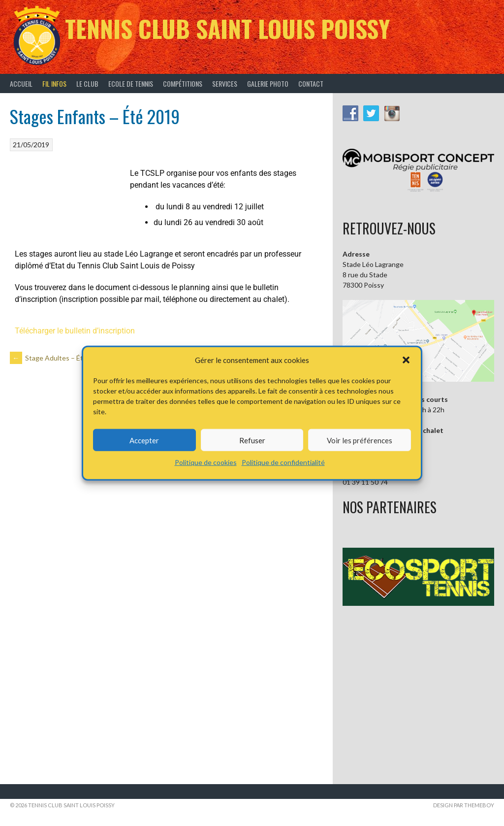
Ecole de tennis (131, 83)
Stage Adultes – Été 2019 (57, 358)
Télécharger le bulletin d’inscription (75, 331)
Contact (311, 83)
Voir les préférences (360, 440)
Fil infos (54, 83)
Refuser (252, 440)
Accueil (21, 83)
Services (225, 83)
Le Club (87, 83)
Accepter (144, 440)
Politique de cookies (206, 462)
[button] (406, 360)
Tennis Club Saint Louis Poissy (227, 28)
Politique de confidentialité (283, 462)
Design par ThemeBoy (464, 805)
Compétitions (183, 83)
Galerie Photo (268, 83)
